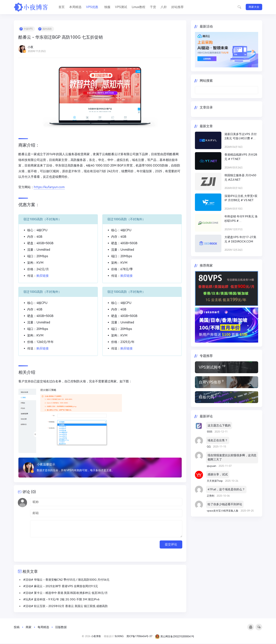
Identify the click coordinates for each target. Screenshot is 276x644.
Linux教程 (138, 7)
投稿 (17, 628)
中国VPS (28, 29)
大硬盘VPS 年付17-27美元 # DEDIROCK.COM (240, 239)
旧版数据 (61, 628)
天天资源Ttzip (215, 481)
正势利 (211, 496)
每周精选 (43, 628)
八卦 (164, 7)
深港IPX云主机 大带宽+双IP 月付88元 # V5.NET (241, 198)
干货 (153, 7)
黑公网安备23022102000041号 (175, 637)
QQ (209, 447)
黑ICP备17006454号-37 (139, 637)
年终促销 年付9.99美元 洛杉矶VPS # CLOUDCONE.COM (241, 219)
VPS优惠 (92, 7)
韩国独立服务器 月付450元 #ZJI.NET (240, 178)
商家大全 (254, 7)
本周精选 (75, 7)
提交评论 (171, 545)
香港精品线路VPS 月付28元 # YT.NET (241, 157)
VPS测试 (121, 7)
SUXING (119, 637)
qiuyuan (212, 466)
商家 (29, 628)
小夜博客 (96, 637)
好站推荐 (177, 7)
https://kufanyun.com (49, 187)
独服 (107, 7)
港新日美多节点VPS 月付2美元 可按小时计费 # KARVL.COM (241, 137)
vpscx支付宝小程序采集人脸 (223, 511)
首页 (62, 7)
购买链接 (43, 276)
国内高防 (47, 29)
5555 (210, 432)
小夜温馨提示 (46, 465)
